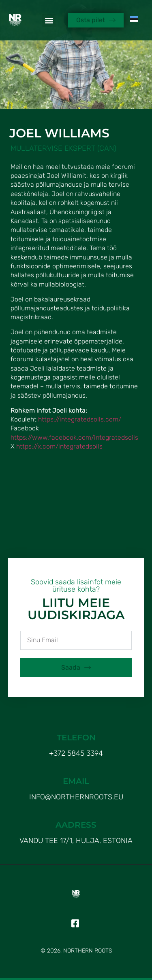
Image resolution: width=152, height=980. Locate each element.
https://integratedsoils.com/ (80, 419)
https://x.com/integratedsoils (59, 446)
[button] (49, 20)
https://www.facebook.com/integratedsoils (74, 437)
